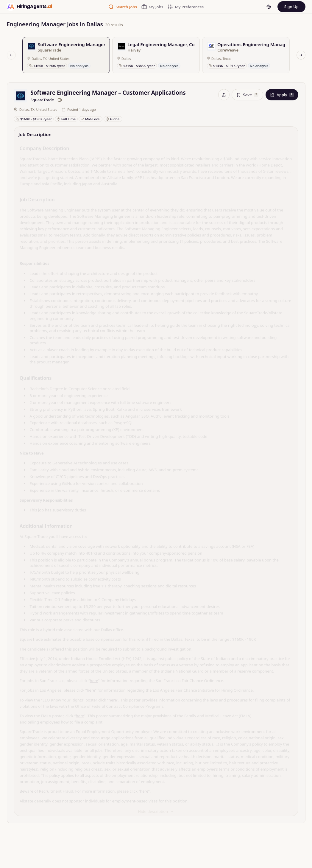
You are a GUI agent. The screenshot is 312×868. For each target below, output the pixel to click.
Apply (282, 95)
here (94, 678)
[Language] (269, 7)
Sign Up (291, 7)
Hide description (156, 809)
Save (247, 95)
